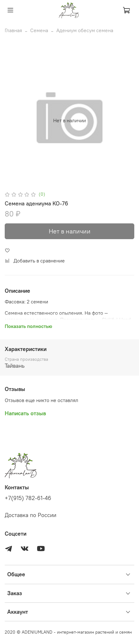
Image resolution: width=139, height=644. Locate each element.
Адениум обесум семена (85, 30)
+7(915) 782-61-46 (28, 498)
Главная (13, 30)
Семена (39, 30)
